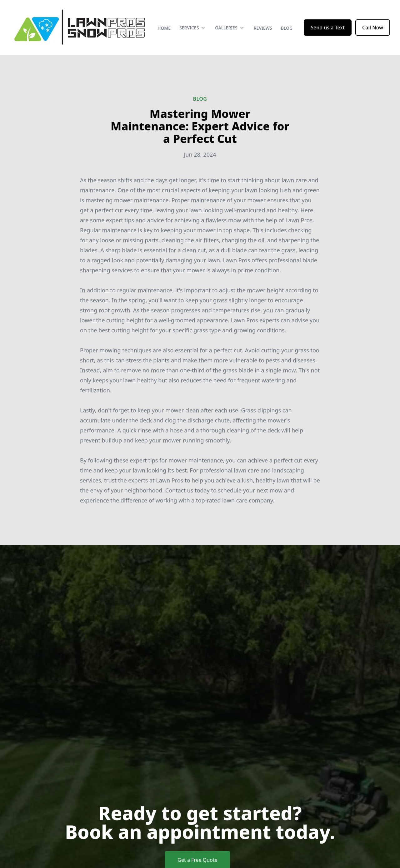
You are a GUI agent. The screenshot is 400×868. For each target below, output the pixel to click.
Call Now (373, 28)
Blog (287, 28)
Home (164, 28)
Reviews (263, 28)
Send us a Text (328, 28)
